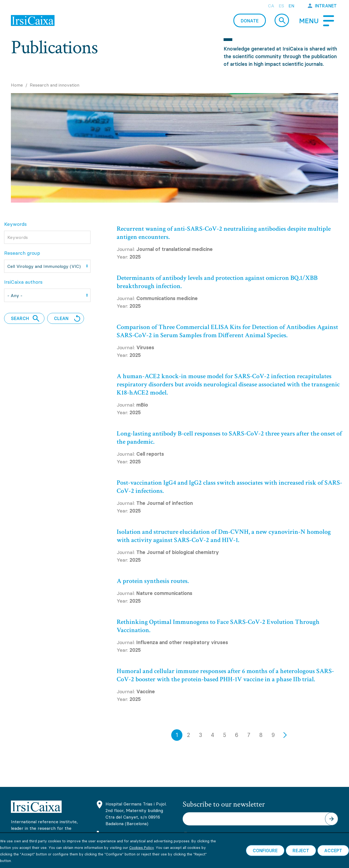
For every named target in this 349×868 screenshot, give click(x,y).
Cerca (282, 20)
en (291, 6)
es (281, 6)
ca (271, 6)
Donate (250, 21)
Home (17, 85)
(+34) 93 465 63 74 (126, 835)
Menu (309, 21)
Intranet (326, 6)
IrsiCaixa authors (23, 282)
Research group (22, 253)
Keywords (15, 224)
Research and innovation (55, 85)
